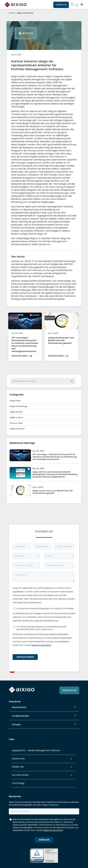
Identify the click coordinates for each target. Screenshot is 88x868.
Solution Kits (18, 759)
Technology (18, 783)
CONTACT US (61, 5)
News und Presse (25, 13)
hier (48, 244)
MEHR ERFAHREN (19, 356)
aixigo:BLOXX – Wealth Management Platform (36, 750)
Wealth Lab (18, 767)
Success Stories (20, 775)
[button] (82, 5)
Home (12, 13)
